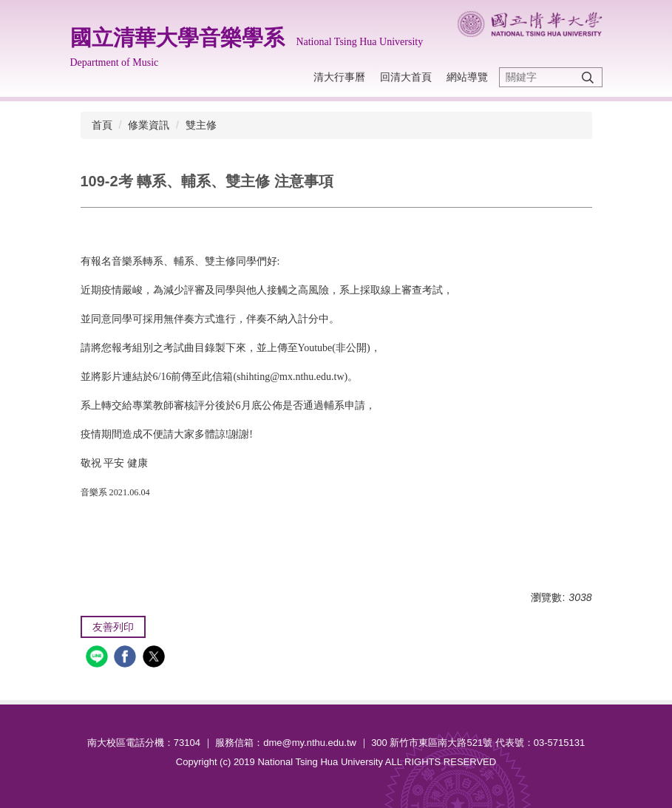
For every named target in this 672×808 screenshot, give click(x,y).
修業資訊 (149, 125)
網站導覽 (467, 77)
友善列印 (113, 627)
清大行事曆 (339, 77)
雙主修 (201, 125)
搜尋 (588, 77)
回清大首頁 (406, 77)
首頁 (102, 125)
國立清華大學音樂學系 (177, 38)
